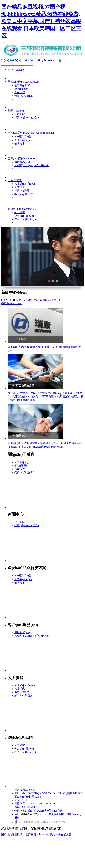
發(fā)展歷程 (21, 89)
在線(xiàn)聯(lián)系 (26, 219)
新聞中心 (16, 111)
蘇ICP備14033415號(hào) (28, 814)
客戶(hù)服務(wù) (22, 159)
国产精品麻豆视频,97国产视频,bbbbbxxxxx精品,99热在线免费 (36, 835)
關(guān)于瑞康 (24, 82)
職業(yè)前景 (22, 191)
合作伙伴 (20, 92)
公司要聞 (20, 114)
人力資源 (15, 180)
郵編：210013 (22, 800)
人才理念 (20, 187)
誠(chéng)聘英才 (24, 194)
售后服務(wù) (22, 162)
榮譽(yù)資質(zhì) (24, 96)
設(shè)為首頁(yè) (11, 60)
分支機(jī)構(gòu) (24, 216)
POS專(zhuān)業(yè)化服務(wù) (32, 165)
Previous (35, 278)
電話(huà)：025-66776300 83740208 (35, 803)
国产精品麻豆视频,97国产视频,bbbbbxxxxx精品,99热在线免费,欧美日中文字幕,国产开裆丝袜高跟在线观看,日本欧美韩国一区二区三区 (41, 21)
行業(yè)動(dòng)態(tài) (27, 117)
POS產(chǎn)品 (23, 136)
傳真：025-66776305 (26, 807)
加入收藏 (30, 60)
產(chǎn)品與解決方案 (32, 133)
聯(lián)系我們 (22, 209)
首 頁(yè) (16, 70)
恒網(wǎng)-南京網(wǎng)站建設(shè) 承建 (39, 811)
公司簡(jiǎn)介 (23, 85)
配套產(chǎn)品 (23, 140)
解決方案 (20, 144)
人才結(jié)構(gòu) (25, 184)
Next (64, 278)
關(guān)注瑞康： (48, 60)
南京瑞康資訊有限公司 (27, 790)
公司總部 (20, 212)
